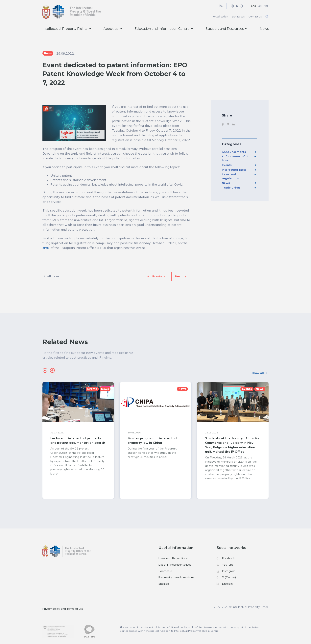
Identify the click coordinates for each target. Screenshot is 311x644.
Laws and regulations (230, 176)
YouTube (225, 565)
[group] (78, 440)
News (264, 29)
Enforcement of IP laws (235, 158)
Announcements (234, 152)
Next (178, 276)
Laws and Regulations (173, 558)
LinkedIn (225, 584)
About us (113, 29)
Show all (258, 373)
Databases (238, 17)
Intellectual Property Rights (67, 29)
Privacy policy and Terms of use (63, 609)
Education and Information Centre (164, 29)
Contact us (255, 17)
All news (53, 276)
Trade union (231, 188)
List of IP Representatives (175, 565)
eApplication (221, 17)
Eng (254, 6)
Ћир (266, 6)
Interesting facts (234, 170)
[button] (45, 371)
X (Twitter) (226, 577)
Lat (260, 6)
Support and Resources (227, 29)
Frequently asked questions (176, 577)
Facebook (226, 558)
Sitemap (164, 584)
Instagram (226, 571)
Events (227, 165)
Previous (159, 276)
